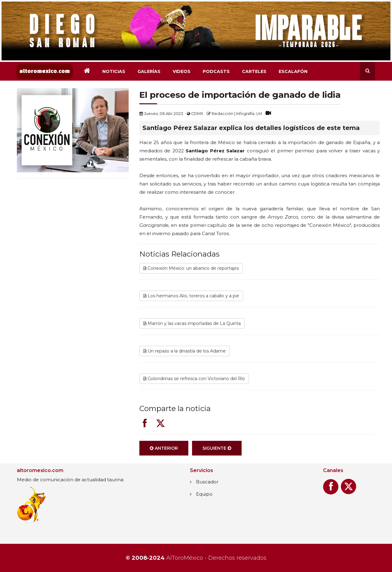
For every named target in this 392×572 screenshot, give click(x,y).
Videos (182, 71)
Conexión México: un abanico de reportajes (191, 268)
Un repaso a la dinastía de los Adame (185, 351)
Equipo (204, 494)
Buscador (207, 482)
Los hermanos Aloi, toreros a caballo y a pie (191, 296)
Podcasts (216, 71)
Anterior (164, 448)
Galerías (149, 71)
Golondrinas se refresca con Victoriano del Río (194, 379)
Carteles (254, 71)
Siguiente (217, 448)
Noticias (114, 71)
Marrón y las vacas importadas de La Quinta (192, 323)
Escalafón (293, 71)
